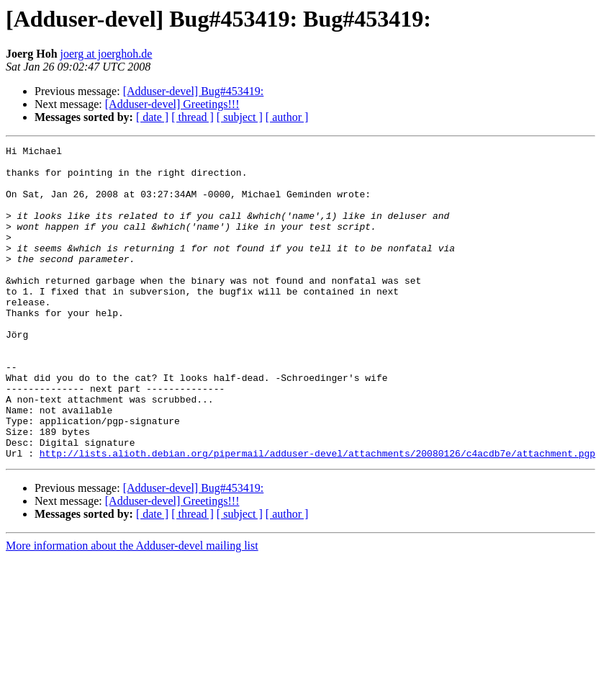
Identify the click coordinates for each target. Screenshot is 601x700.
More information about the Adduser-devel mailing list (132, 608)
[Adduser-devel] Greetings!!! (172, 104)
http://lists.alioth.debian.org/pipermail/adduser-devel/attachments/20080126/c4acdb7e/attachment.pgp (317, 516)
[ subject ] (240, 117)
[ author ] (287, 117)
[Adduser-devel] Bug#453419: (194, 91)
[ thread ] (193, 117)
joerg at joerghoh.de (107, 54)
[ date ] (152, 117)
